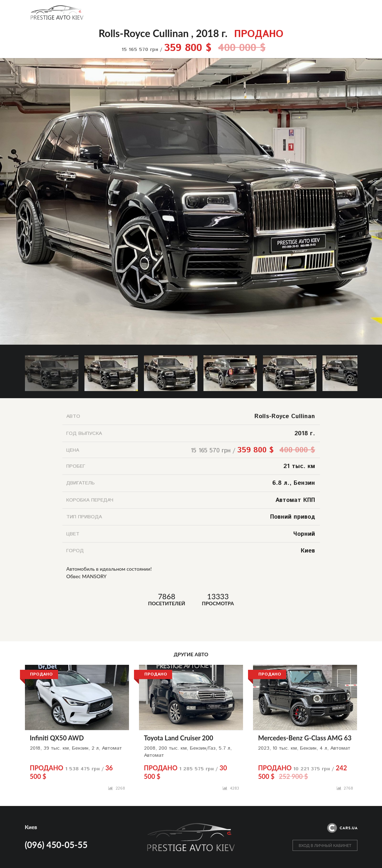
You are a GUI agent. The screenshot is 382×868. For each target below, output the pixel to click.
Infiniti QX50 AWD (57, 738)
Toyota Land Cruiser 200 (179, 738)
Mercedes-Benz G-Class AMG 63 (305, 738)
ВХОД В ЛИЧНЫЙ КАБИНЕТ (325, 845)
